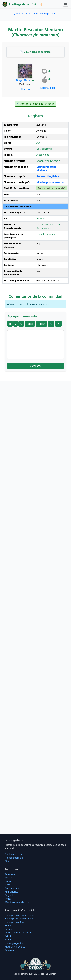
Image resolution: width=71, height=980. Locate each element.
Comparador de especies (18, 933)
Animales (10, 874)
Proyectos (10, 895)
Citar (7, 861)
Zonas (8, 940)
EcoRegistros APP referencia (20, 919)
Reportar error (46, 88)
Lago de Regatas (46, 234)
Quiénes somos (13, 854)
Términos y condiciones (18, 902)
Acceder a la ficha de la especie (36, 104)
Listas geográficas (14, 943)
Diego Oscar (24, 80)
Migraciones (11, 892)
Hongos (9, 881)
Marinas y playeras (15, 947)
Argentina (42, 218)
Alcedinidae (43, 155)
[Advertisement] (35, 424)
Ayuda (8, 899)
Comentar (35, 366)
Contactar (25, 89)
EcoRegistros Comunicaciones (21, 915)
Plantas (9, 878)
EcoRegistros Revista (16, 922)
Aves (39, 143)
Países (8, 929)
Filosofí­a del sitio (14, 858)
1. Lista (41, 324)
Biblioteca (10, 926)
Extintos (9, 936)
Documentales (13, 888)
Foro (7, 885)
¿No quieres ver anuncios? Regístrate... (35, 13)
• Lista (30, 324)
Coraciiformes (44, 149)
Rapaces (9, 950)
